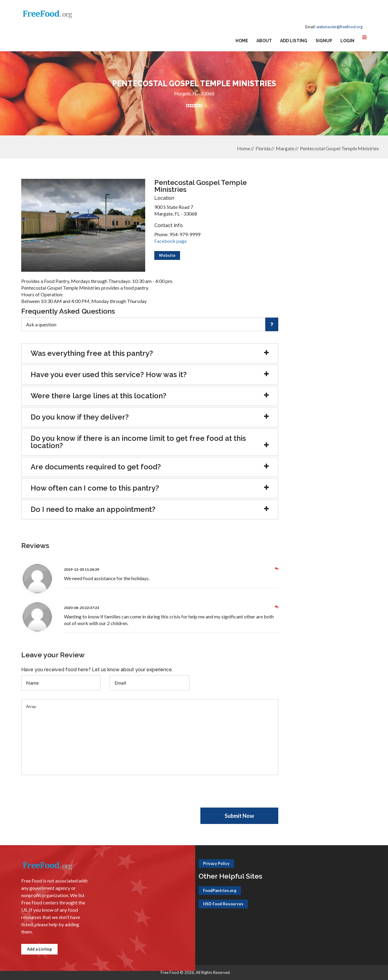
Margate (285, 148)
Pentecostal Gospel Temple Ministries (339, 148)
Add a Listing (39, 949)
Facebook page (171, 241)
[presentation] (67, 796)
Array (150, 737)
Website (167, 255)
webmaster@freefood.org (339, 27)
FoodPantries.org (220, 890)
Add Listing (294, 41)
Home (242, 41)
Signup (324, 41)
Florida (263, 148)
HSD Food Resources (223, 904)
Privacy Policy (216, 863)
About (264, 41)
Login (347, 41)
